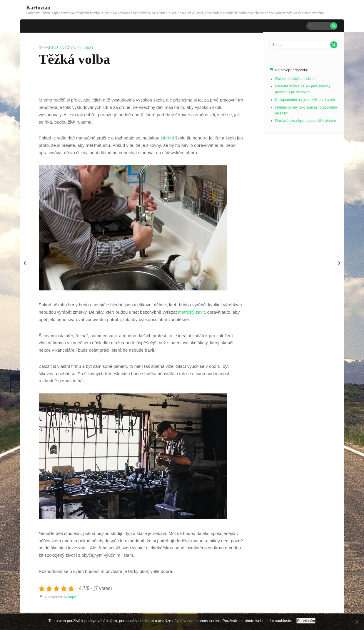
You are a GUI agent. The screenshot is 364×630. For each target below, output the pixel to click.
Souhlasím (306, 621)
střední (167, 138)
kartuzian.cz (58, 48)
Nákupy (70, 597)
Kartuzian (38, 8)
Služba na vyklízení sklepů (296, 79)
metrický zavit (191, 312)
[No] (357, 622)
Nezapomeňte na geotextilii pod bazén (305, 100)
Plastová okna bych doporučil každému (305, 121)
